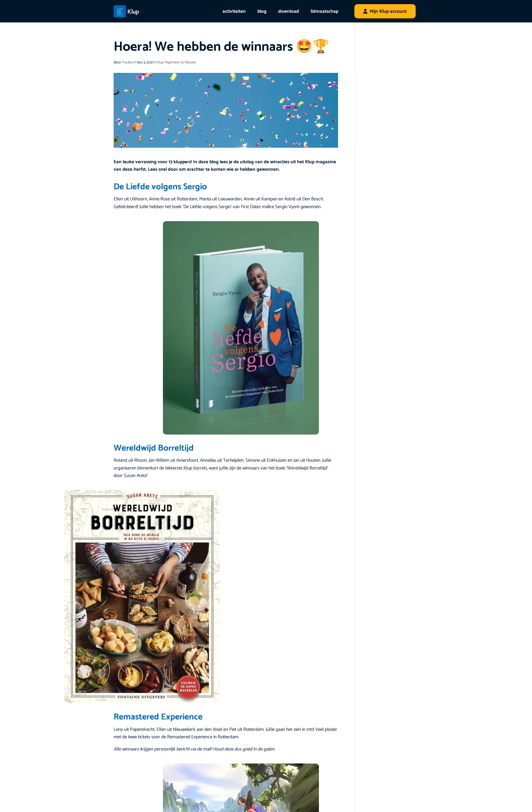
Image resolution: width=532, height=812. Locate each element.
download (289, 11)
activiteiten (234, 11)
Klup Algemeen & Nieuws (176, 62)
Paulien (128, 62)
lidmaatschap (324, 11)
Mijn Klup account (388, 11)
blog (262, 11)
